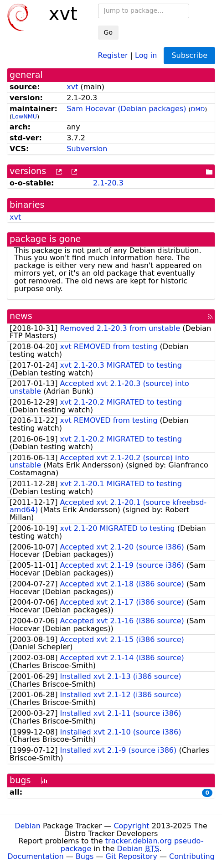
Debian (28, 826)
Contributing (192, 856)
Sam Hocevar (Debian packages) (126, 109)
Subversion (87, 149)
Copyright (131, 826)
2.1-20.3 (108, 183)
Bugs (85, 856)
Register (113, 55)
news (21, 316)
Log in (146, 55)
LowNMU (24, 116)
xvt (72, 87)
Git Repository (132, 856)
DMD (198, 109)
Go (108, 32)
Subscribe (189, 55)
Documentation (35, 856)
